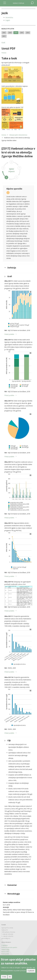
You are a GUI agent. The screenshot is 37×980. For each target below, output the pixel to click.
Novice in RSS (5, 952)
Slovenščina (9, 18)
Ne (10, 977)
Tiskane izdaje (5, 950)
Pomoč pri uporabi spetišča (9, 947)
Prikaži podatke (9, 334)
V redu (4, 977)
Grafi (3, 43)
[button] (18, 74)
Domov (4, 135)
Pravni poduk (5, 954)
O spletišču (5, 945)
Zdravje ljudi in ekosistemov (18, 135)
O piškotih (31, 971)
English (8, 20)
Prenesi (4, 53)
